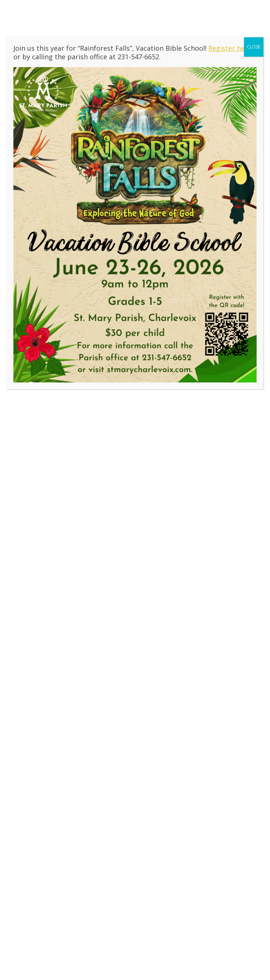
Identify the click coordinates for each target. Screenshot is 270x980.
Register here (230, 48)
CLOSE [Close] (254, 47)
